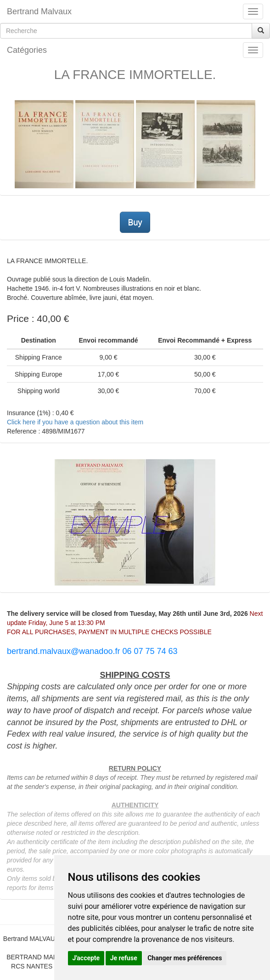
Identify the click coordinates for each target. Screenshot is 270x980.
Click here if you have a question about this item (75, 422)
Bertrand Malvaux (39, 11)
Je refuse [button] (124, 958)
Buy (135, 222)
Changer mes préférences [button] (185, 958)
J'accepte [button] (86, 958)
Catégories (27, 50)
